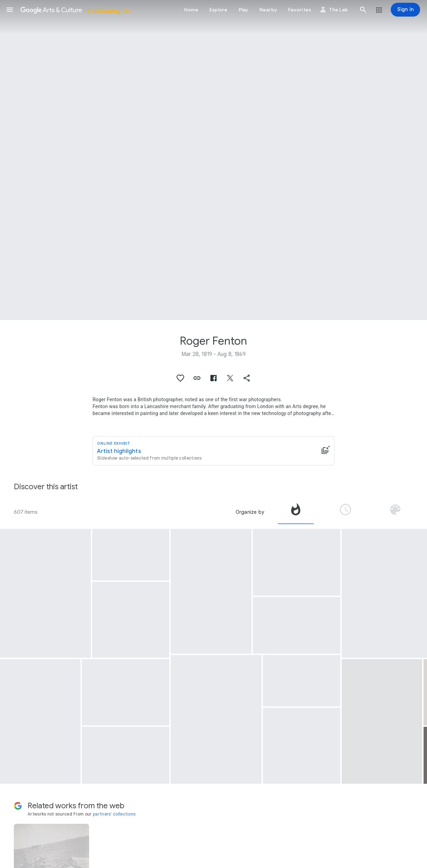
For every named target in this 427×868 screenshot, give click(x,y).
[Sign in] (405, 10)
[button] (10, 10)
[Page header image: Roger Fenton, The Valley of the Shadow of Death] (213, 160)
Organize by (250, 512)
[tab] (296, 512)
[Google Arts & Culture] (75, 10)
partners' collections (114, 814)
